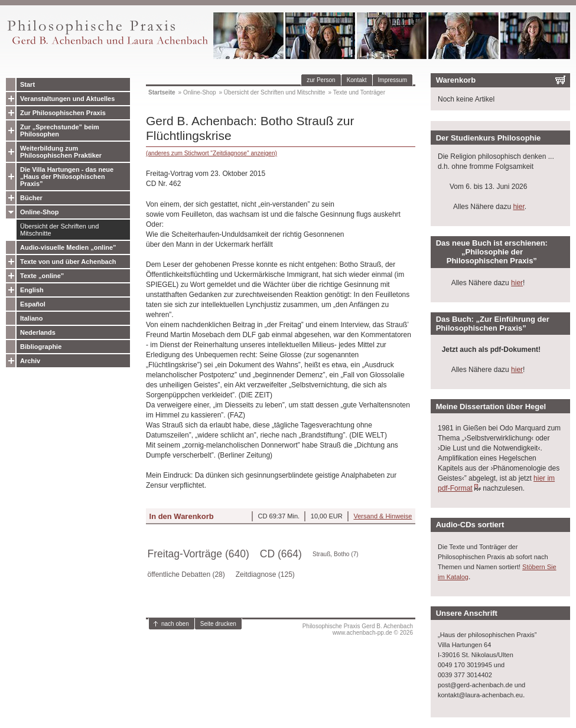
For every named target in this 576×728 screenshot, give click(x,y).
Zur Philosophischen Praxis (63, 113)
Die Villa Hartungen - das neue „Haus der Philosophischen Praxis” (67, 177)
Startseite (162, 92)
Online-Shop (39, 212)
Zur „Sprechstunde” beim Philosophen (60, 130)
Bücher (31, 198)
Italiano (32, 318)
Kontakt (357, 80)
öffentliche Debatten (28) (186, 574)
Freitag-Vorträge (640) (198, 554)
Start (27, 84)
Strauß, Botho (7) (336, 554)
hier (518, 207)
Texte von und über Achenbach (68, 262)
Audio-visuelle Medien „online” (68, 247)
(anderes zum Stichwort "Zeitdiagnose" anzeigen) (211, 153)
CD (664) (281, 554)
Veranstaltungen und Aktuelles (67, 99)
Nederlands (38, 332)
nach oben (175, 624)
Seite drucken (218, 624)
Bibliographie (41, 347)
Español (33, 304)
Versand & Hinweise (383, 516)
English (32, 290)
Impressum (393, 80)
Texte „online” (42, 276)
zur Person (321, 80)
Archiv (30, 361)
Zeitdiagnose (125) (265, 574)
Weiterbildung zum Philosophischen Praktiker (61, 152)
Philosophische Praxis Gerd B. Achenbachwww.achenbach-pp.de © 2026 (358, 629)
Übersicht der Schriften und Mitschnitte (59, 230)
